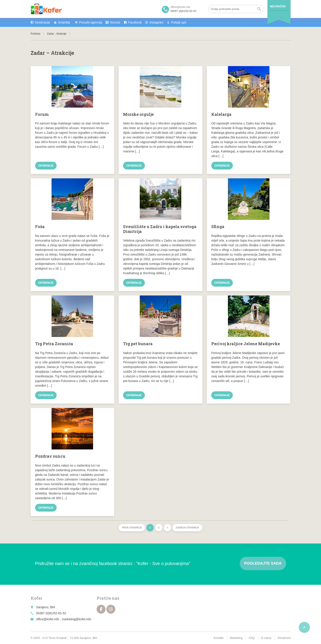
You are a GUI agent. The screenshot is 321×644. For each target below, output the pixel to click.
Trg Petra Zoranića (54, 344)
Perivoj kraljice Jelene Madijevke (246, 344)
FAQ (252, 638)
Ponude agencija (91, 22)
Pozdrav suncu (50, 456)
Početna (36, 34)
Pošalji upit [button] (179, 22)
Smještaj (64, 22)
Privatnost (284, 638)
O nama (266, 638)
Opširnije (46, 166)
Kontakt (219, 638)
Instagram (156, 22)
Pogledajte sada (263, 563)
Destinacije (43, 22)
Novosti (115, 22)
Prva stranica (132, 528)
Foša (40, 226)
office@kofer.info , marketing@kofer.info (64, 619)
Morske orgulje (138, 114)
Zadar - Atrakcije (57, 34)
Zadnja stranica (187, 528)
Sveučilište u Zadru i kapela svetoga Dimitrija (160, 229)
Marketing (236, 638)
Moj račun (278, 6)
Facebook (135, 22)
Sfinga (218, 226)
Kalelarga (221, 114)
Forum (42, 114)
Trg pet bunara (138, 344)
